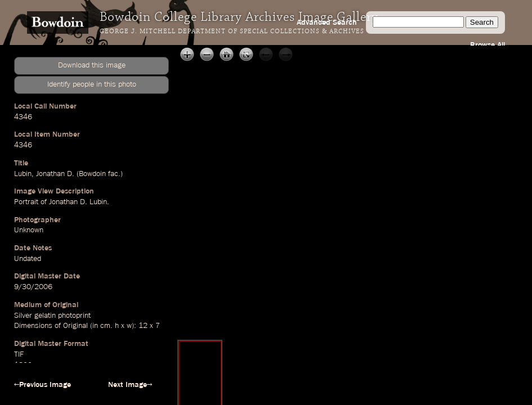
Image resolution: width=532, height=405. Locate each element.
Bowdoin (92, 174)
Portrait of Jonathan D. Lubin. (62, 202)
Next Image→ (130, 385)
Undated (28, 259)
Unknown (29, 230)
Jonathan (50, 174)
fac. (114, 174)
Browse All (488, 45)
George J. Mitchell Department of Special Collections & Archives (232, 31)
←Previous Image (43, 385)
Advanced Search (327, 22)
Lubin (23, 174)
